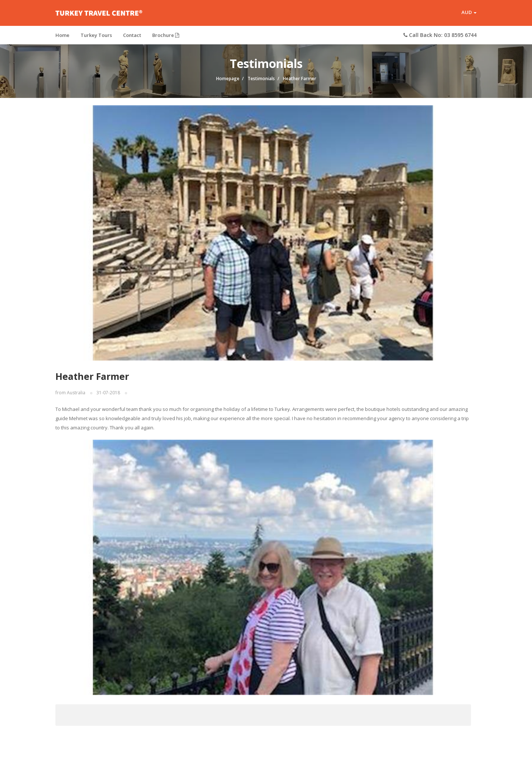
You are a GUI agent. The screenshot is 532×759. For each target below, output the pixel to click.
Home (62, 35)
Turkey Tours (96, 35)
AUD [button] (469, 13)
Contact (132, 35)
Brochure (166, 35)
